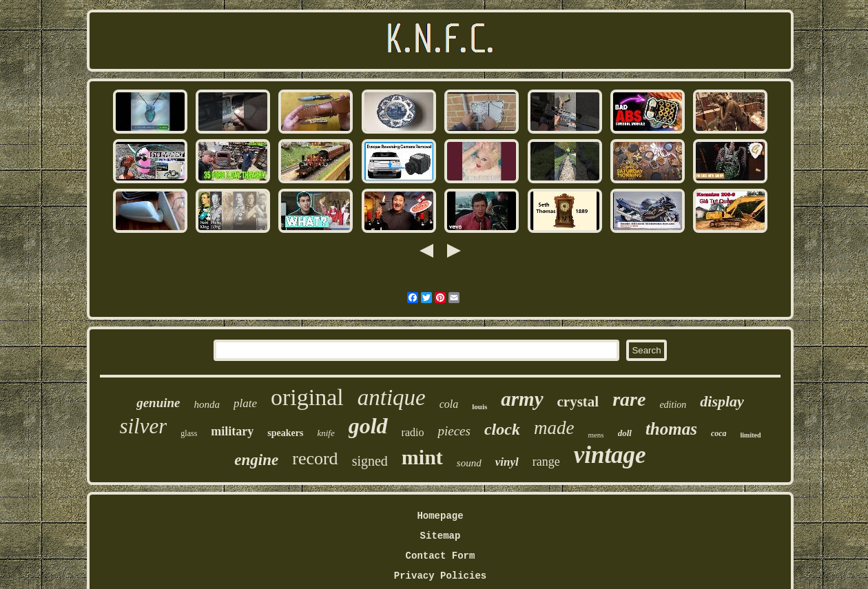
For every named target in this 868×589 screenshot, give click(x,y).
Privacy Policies (440, 576)
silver (143, 426)
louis (479, 406)
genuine (158, 403)
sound (469, 463)
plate (245, 403)
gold (368, 426)
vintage (610, 455)
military (232, 431)
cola (449, 404)
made (554, 428)
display (722, 401)
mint (422, 457)
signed (370, 461)
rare (629, 399)
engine (256, 460)
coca (719, 433)
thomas (671, 429)
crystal (578, 402)
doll (625, 433)
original (307, 397)
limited (751, 435)
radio (413, 432)
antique (392, 397)
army (522, 399)
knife (325, 433)
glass (189, 433)
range (546, 462)
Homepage (440, 516)
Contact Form (441, 556)
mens (596, 435)
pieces (454, 431)
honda (207, 404)
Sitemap (441, 536)
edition (673, 405)
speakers (285, 433)
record (315, 458)
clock (502, 429)
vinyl (507, 462)
